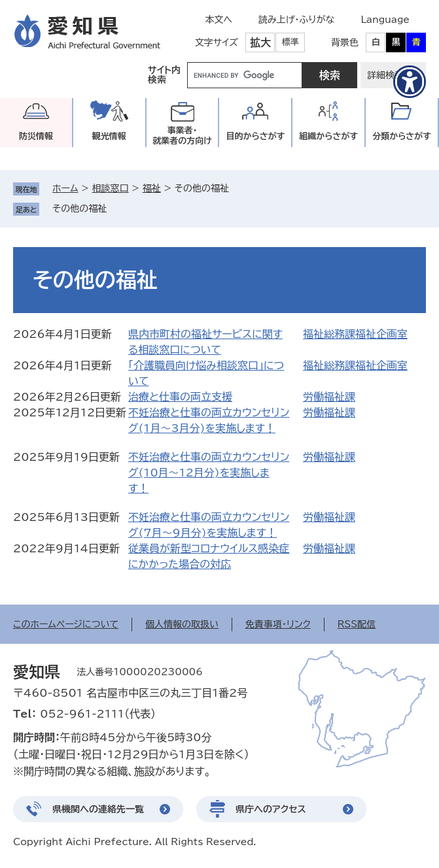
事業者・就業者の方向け (182, 136)
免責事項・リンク (278, 624)
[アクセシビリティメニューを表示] (410, 82)
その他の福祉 (79, 209)
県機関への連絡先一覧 (98, 809)
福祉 (152, 188)
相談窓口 (111, 188)
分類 (402, 136)
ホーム (65, 188)
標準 (290, 42)
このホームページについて (66, 624)
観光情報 (109, 136)
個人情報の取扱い (182, 624)
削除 (116, 209)
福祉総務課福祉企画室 (355, 334)
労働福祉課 (329, 397)
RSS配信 (357, 624)
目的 (255, 136)
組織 (328, 136)
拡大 (260, 42)
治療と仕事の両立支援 (180, 397)
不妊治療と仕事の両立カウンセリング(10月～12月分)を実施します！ (209, 473)
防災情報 (36, 136)
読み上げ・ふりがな (296, 20)
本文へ (219, 20)
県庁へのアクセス (271, 809)
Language (385, 20)
